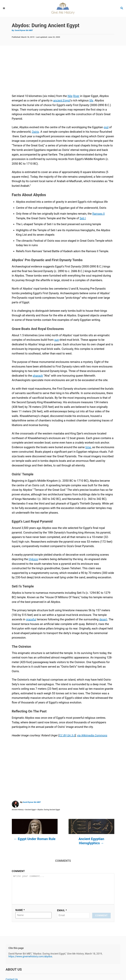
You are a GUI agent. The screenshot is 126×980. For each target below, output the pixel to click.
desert (103, 619)
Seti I (83, 218)
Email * (62, 915)
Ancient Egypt (30, 810)
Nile (70, 96)
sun (57, 340)
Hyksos (33, 559)
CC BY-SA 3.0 (67, 735)
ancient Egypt (62, 100)
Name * (20, 915)
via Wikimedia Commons (92, 735)
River (76, 96)
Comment (18, 871)
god (106, 127)
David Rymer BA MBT (24, 30)
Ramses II (99, 214)
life (91, 100)
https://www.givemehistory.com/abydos (30, 961)
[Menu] (4, 8)
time (88, 447)
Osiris (35, 132)
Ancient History (18, 810)
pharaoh (38, 376)
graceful (31, 619)
